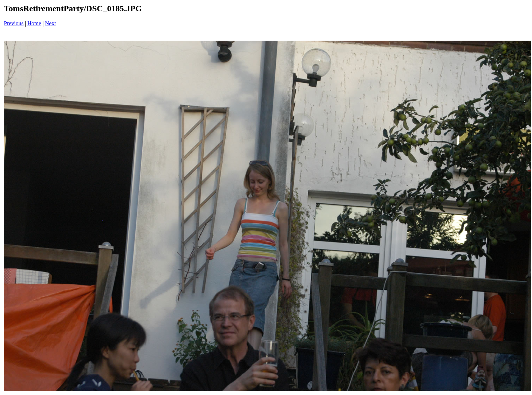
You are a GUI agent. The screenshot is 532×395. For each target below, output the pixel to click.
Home (34, 23)
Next (51, 23)
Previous (14, 23)
